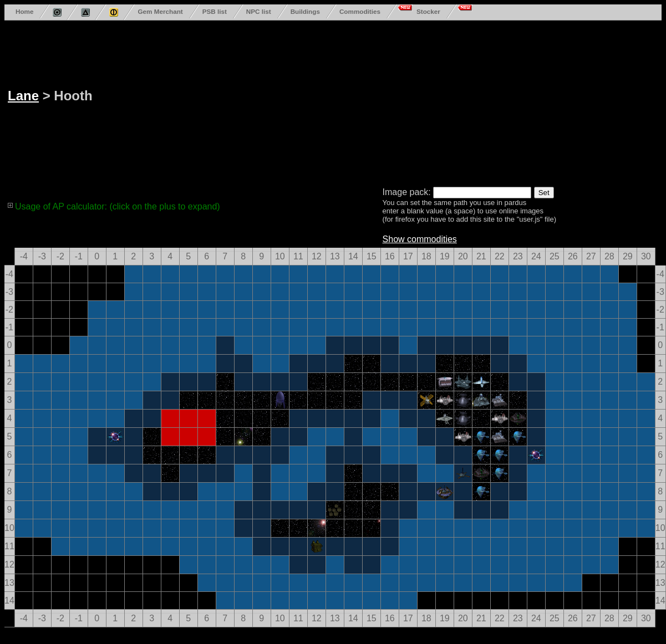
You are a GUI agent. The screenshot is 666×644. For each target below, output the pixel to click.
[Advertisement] (326, 101)
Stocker (428, 11)
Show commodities (420, 239)
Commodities (360, 11)
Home (24, 11)
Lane (23, 96)
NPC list (259, 11)
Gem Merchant (160, 11)
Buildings (305, 11)
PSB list (215, 11)
